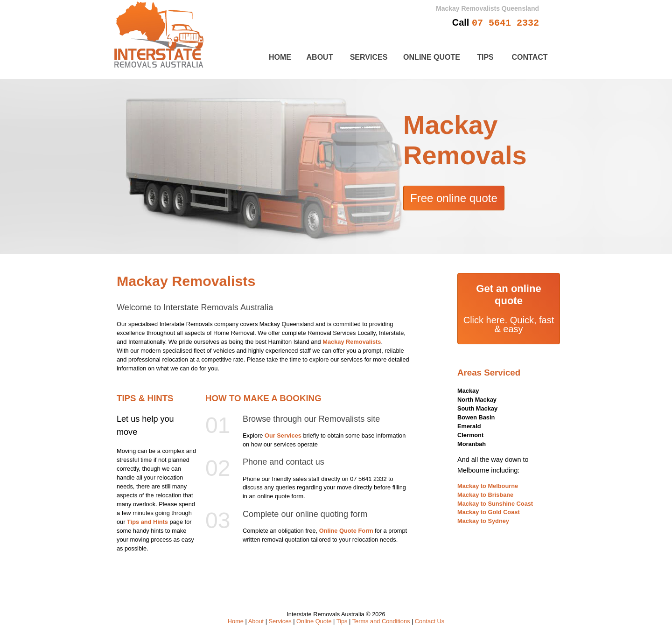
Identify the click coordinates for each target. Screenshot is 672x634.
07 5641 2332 (505, 23)
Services (369, 57)
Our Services (283, 435)
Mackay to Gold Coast (489, 512)
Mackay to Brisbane (485, 495)
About (320, 57)
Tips (485, 57)
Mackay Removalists (352, 342)
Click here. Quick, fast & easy (509, 324)
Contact (529, 57)
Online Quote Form (346, 531)
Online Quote (432, 57)
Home (280, 57)
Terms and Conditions (381, 621)
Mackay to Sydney (483, 521)
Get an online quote (508, 295)
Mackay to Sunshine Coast (495, 504)
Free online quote (454, 198)
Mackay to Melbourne (488, 486)
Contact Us (430, 621)
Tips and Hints (147, 522)
